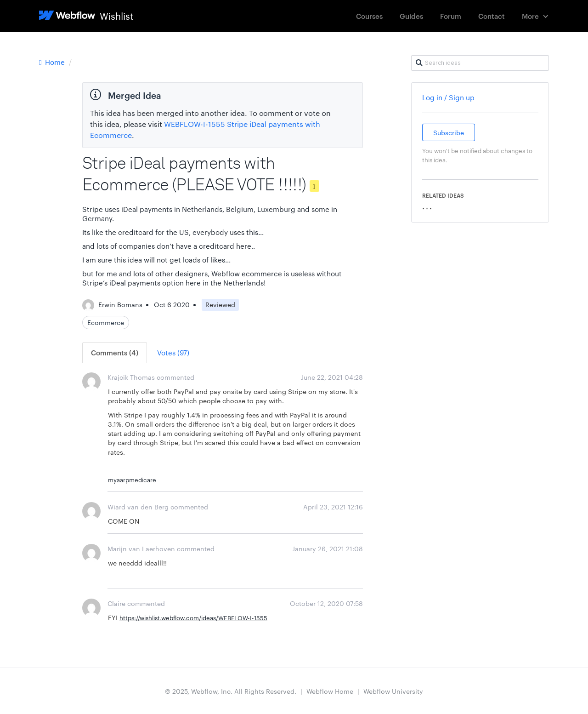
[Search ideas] (480, 63)
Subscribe (449, 132)
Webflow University (393, 691)
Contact (492, 16)
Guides (411, 16)
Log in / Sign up (448, 97)
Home (53, 62)
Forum (451, 16)
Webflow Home (330, 691)
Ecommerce (106, 322)
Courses (369, 16)
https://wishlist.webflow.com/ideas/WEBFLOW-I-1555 (193, 617)
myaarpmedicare (132, 480)
